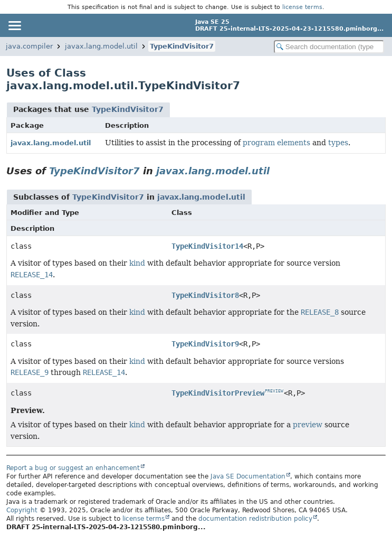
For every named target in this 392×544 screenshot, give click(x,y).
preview (308, 425)
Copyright (22, 510)
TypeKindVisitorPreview (218, 393)
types (338, 143)
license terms (302, 7)
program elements (276, 143)
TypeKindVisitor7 (182, 46)
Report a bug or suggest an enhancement (73, 468)
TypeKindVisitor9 (205, 344)
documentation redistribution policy (255, 519)
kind (137, 263)
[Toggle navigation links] (14, 25)
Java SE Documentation (248, 476)
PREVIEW (274, 391)
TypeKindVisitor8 (205, 295)
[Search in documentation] (329, 47)
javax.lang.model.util (101, 46)
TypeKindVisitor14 (207, 246)
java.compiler (29, 46)
